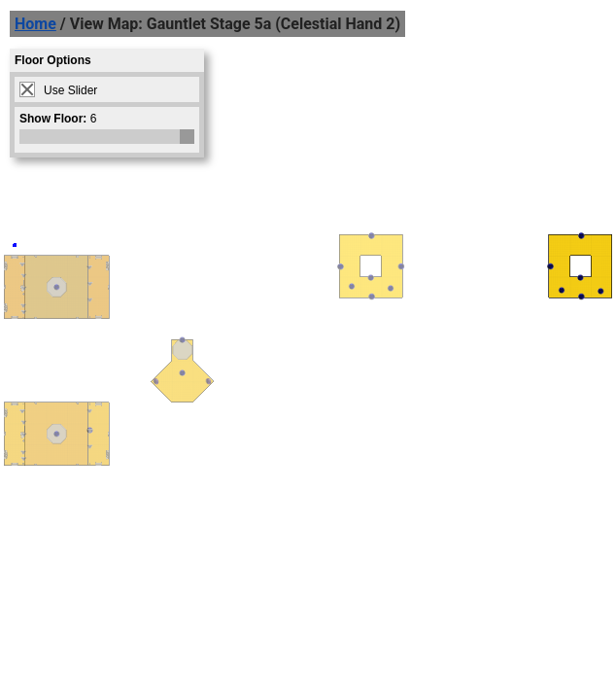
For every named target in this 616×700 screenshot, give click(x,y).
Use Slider (70, 90)
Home (35, 24)
